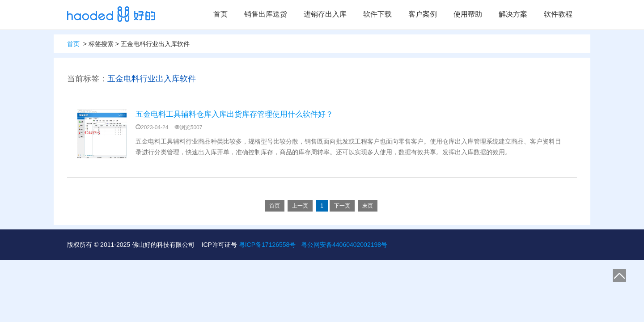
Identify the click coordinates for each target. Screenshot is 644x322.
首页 (220, 14)
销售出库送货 (266, 14)
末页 (368, 206)
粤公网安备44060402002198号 (344, 245)
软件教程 (558, 14)
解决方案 (513, 14)
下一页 (342, 206)
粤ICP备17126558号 (267, 245)
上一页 (300, 206)
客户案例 (423, 14)
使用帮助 (468, 14)
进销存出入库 (325, 14)
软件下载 (377, 14)
